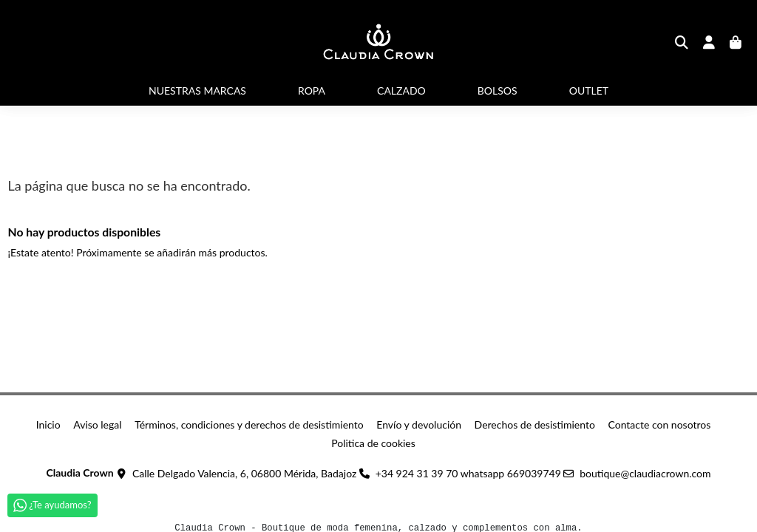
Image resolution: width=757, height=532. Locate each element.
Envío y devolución (419, 424)
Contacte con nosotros (659, 424)
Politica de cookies (373, 443)
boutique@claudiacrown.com (645, 473)
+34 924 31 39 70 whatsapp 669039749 (468, 473)
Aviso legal (97, 424)
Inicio (48, 424)
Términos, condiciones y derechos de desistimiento (249, 424)
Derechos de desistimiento (535, 424)
